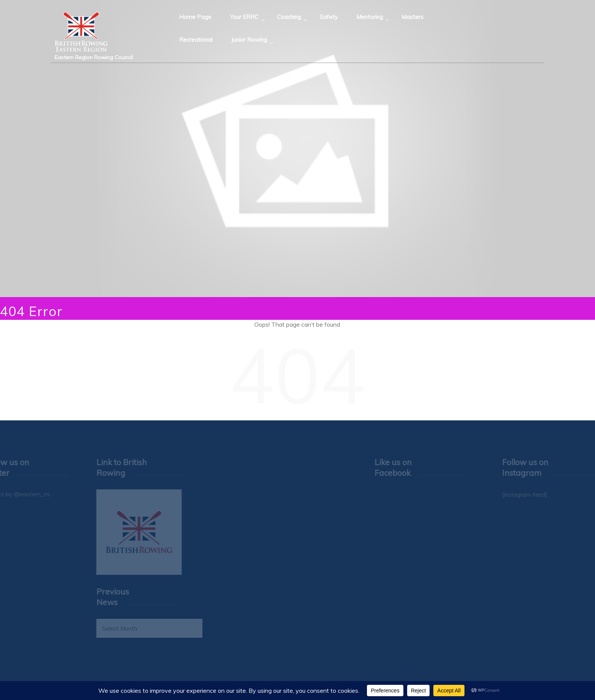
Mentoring (370, 17)
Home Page (195, 17)
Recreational (196, 40)
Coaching (289, 17)
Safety (329, 17)
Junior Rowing (249, 40)
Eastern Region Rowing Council (94, 57)
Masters (412, 17)
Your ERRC (244, 17)
